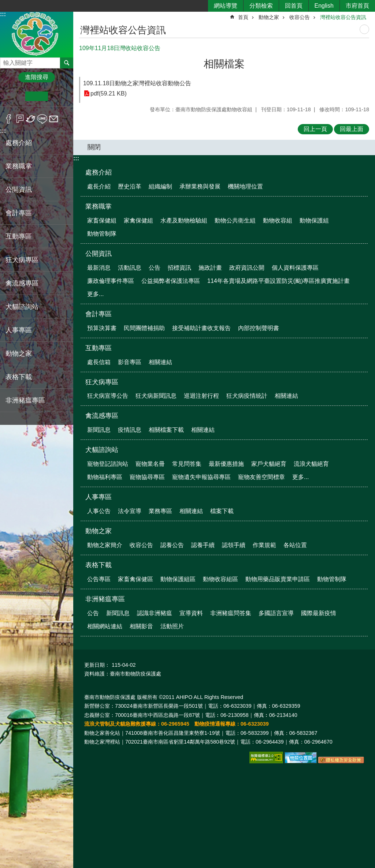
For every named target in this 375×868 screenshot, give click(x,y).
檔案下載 (222, 511)
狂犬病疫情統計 (247, 396)
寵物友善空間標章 (261, 477)
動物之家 (269, 17)
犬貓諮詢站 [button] (22, 307)
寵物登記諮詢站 (108, 464)
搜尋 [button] (67, 63)
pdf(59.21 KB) (109, 93)
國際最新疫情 (319, 613)
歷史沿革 (130, 186)
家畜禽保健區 (135, 579)
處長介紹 (99, 186)
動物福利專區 (105, 477)
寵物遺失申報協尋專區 (201, 477)
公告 (155, 268)
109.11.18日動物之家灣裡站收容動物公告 (137, 83)
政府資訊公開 (247, 268)
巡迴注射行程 (201, 396)
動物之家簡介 (105, 545)
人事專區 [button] (19, 330)
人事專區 (99, 497)
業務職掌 (99, 206)
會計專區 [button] (19, 213)
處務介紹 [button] (19, 143)
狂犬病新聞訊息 (156, 396)
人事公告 (99, 511)
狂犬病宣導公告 (108, 396)
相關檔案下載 (166, 430)
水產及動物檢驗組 (184, 220)
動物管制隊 (102, 234)
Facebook (9, 119)
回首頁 (294, 6)
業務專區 (160, 511)
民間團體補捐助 (144, 328)
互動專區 (99, 348)
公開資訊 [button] (19, 190)
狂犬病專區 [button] (22, 260)
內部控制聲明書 (259, 328)
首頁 (243, 17)
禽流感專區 (102, 416)
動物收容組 (278, 220)
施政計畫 (210, 268)
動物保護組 (314, 220)
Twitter (31, 119)
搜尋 (6, 61)
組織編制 (160, 186)
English (324, 6)
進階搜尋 (37, 77)
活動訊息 (130, 268)
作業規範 (264, 545)
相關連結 (160, 362)
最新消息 (99, 268)
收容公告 (300, 17)
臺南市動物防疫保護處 (37, 34)
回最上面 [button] (352, 129)
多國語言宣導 (276, 613)
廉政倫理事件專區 (111, 281)
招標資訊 (179, 268)
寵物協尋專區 (147, 477)
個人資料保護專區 (295, 268)
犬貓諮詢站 (102, 450)
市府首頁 (357, 6)
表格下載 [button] (19, 377)
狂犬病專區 (102, 382)
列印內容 (364, 29)
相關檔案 (224, 64)
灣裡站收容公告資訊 (343, 17)
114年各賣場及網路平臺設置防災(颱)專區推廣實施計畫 (279, 281)
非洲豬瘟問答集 (231, 613)
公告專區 (99, 579)
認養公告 (172, 545)
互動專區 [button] (19, 236)
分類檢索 (261, 6)
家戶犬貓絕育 (269, 464)
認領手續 (234, 545)
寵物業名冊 (150, 464)
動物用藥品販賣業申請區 (278, 579)
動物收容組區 (220, 579)
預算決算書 (102, 328)
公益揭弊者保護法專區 (171, 281)
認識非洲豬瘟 (155, 613)
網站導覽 (226, 6)
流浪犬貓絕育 (311, 464)
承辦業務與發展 (200, 186)
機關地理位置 (245, 186)
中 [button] (36, 96)
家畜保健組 (102, 220)
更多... (95, 294)
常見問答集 (187, 464)
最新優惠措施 (226, 464)
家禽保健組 (138, 220)
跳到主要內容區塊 (4, 4)
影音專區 (130, 362)
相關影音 (141, 626)
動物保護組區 (178, 579)
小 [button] (14, 96)
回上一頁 (315, 129)
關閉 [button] (94, 147)
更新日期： (97, 665)
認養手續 (203, 545)
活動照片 (172, 626)
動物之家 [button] (19, 353)
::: (3, 14)
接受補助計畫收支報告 (201, 328)
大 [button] (59, 96)
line (42, 119)
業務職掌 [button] (19, 166)
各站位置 (295, 545)
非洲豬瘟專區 (105, 599)
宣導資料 (191, 613)
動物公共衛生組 (235, 220)
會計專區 (99, 314)
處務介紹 (99, 172)
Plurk (20, 119)
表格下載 (99, 565)
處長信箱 (99, 362)
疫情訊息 (130, 430)
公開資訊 (99, 254)
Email (54, 119)
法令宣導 (130, 511)
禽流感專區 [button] (22, 283)
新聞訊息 (99, 430)
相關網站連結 (105, 626)
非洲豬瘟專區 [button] (25, 400)
